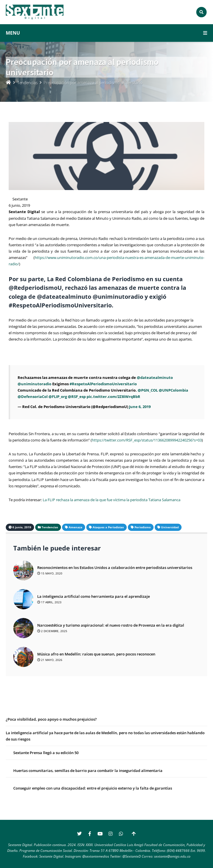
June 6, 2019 (140, 407)
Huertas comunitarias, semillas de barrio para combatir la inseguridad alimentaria (88, 771)
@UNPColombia (173, 390)
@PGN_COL (148, 390)
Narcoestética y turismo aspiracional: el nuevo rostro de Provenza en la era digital (111, 625)
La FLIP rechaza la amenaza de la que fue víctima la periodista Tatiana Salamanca (112, 500)
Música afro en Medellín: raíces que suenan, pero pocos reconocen (96, 654)
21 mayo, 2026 (50, 660)
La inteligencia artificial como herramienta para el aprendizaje (94, 596)
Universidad (170, 527)
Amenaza (75, 527)
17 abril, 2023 (49, 602)
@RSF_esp (77, 397)
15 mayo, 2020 (50, 573)
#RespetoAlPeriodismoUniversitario (103, 384)
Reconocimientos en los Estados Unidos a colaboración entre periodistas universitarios (115, 568)
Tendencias (27, 83)
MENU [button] (106, 33)
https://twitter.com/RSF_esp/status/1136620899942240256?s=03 (147, 440)
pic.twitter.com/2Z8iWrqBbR (113, 397)
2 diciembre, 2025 (52, 631)
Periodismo (143, 527)
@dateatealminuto (155, 377)
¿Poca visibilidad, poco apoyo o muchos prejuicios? (52, 719)
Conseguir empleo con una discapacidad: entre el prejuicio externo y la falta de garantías (93, 788)
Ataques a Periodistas (108, 527)
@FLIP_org (58, 397)
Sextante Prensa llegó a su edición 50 (46, 753)
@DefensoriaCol (33, 397)
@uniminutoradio (34, 384)
